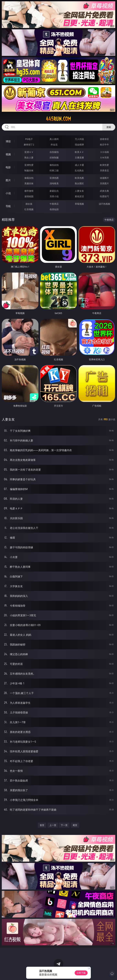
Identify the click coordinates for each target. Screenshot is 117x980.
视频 (8, 154)
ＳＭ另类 (104, 157)
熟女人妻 (29, 157)
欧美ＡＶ (79, 152)
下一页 (64, 825)
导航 (8, 206)
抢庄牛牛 (104, 145)
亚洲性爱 (29, 165)
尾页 (75, 825)
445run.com (58, 119)
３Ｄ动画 (104, 152)
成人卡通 (79, 165)
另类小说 (54, 196)
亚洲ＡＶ (29, 152)
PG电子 (29, 139)
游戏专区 (104, 139)
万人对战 (79, 139)
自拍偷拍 (54, 152)
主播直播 (79, 157)
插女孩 (29, 204)
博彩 (8, 141)
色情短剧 (54, 209)
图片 (8, 180)
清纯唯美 (54, 183)
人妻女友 (79, 191)
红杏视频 (29, 209)
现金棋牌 (79, 145)
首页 (42, 825)
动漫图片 (104, 178)
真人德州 (54, 139)
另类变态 (104, 170)
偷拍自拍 (54, 165)
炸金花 (54, 145)
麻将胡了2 (29, 145)
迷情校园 (29, 196)
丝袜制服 (54, 157)
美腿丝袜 (29, 183)
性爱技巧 (104, 196)
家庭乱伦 (54, 191)
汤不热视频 (104, 204)
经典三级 (54, 170)
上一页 (53, 825)
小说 (8, 193)
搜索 (109, 127)
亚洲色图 (54, 178)
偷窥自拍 (29, 178)
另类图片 (104, 183)
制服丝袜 (29, 170)
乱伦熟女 (79, 170)
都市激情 (29, 191)
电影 (8, 167)
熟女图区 (79, 183)
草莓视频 (79, 204)
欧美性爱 (104, 165)
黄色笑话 (79, 196)
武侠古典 (104, 191)
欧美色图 (79, 178)
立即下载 (81, 973)
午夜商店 (54, 204)
